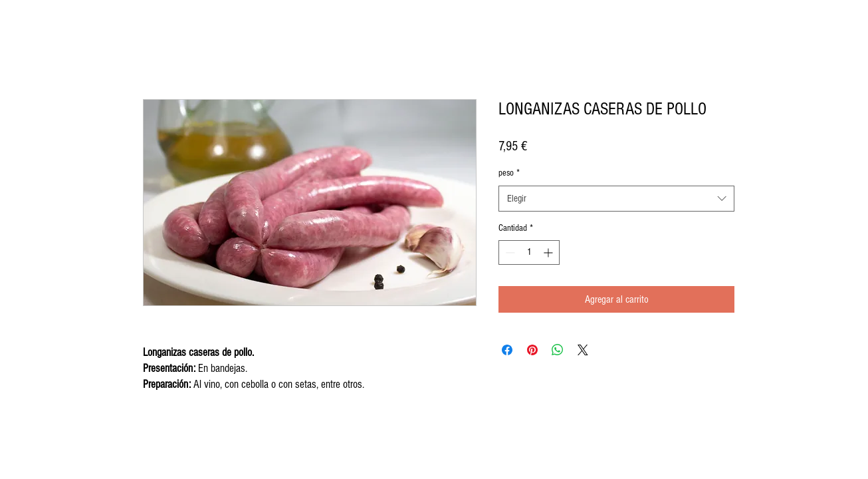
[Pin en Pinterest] (532, 350)
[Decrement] (509, 252)
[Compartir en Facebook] (507, 350)
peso (509, 173)
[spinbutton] (529, 252)
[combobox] (616, 199)
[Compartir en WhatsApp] (558, 350)
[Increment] (549, 252)
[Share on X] (583, 350)
